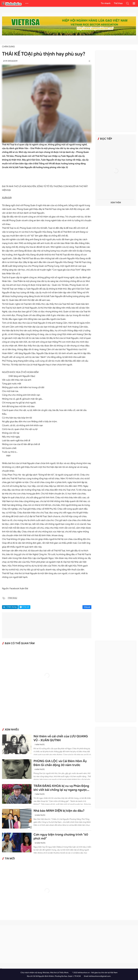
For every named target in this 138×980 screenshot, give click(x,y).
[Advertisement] (116, 91)
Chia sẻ (87, 607)
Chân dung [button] (12, 607)
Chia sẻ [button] (26, 607)
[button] (127, 3)
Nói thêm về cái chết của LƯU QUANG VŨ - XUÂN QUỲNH (61, 738)
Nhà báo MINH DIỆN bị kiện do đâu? (59, 811)
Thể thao (118, 3)
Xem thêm (116, 203)
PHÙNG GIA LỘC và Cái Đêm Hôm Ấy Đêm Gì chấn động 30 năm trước (60, 763)
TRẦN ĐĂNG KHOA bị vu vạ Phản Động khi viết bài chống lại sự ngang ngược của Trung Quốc (61, 788)
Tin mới (10, 859)
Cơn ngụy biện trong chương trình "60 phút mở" (61, 837)
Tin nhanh (106, 3)
